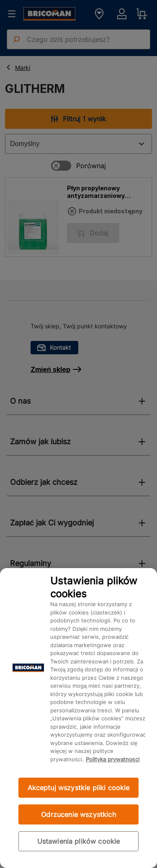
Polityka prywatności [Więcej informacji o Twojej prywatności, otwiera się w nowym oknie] (113, 759)
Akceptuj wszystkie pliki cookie (79, 788)
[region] (78, 718)
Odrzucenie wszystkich (78, 814)
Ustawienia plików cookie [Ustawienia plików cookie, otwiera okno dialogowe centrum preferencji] (79, 841)
